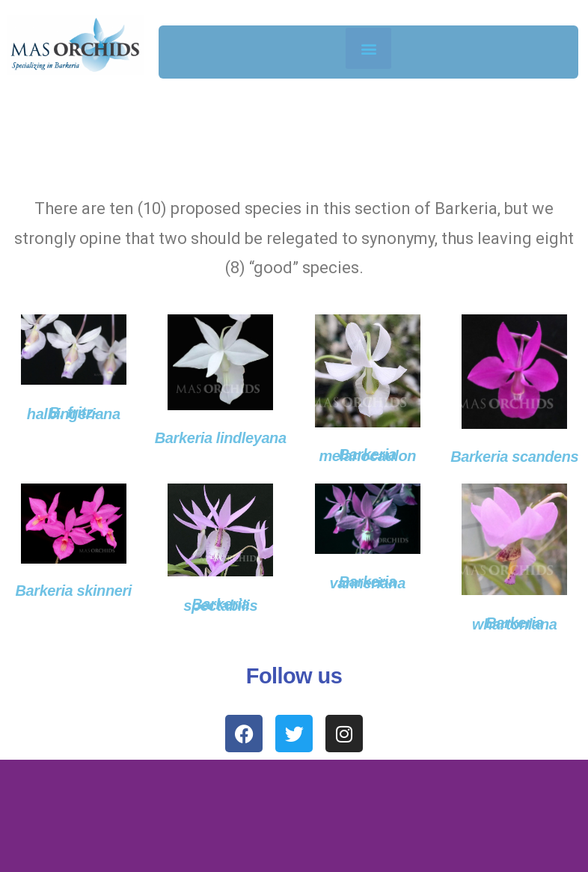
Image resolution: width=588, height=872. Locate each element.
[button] (368, 48)
